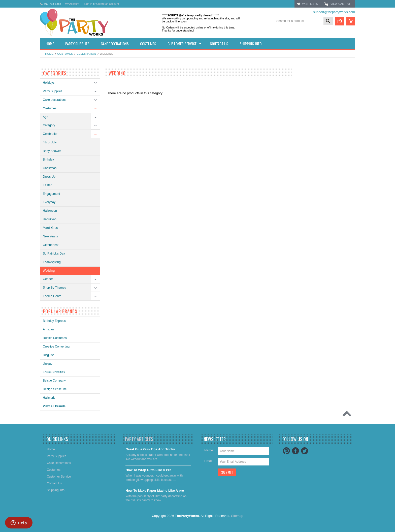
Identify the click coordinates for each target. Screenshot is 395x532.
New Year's (50, 236)
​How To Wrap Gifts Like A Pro (148, 470)
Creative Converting (56, 347)
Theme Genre (52, 296)
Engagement (51, 194)
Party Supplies (53, 91)
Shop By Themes (54, 288)
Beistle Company (54, 381)
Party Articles (139, 439)
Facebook (295, 451)
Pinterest (286, 451)
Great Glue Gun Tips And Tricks (150, 449)
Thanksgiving (52, 262)
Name (209, 450)
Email (208, 461)
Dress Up (49, 177)
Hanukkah (50, 219)
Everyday (49, 202)
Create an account (108, 4)
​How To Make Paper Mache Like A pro (155, 491)
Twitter (305, 451)
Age (45, 117)
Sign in (88, 4)
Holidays (49, 83)
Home (49, 54)
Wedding (49, 271)
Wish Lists (310, 4)
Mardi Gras (50, 228)
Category (49, 125)
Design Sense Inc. (55, 389)
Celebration (86, 54)
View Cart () (340, 4)
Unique (48, 364)
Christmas (50, 168)
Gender (48, 279)
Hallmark (49, 398)
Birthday (48, 160)
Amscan (48, 329)
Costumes (65, 54)
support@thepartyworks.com (334, 12)
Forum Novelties (54, 372)
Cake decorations (55, 100)
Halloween (50, 211)
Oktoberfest (51, 245)
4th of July (50, 142)
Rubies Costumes (55, 338)
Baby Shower (52, 151)
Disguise (49, 355)
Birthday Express (54, 321)
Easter (47, 185)
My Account (72, 4)
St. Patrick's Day (54, 254)
